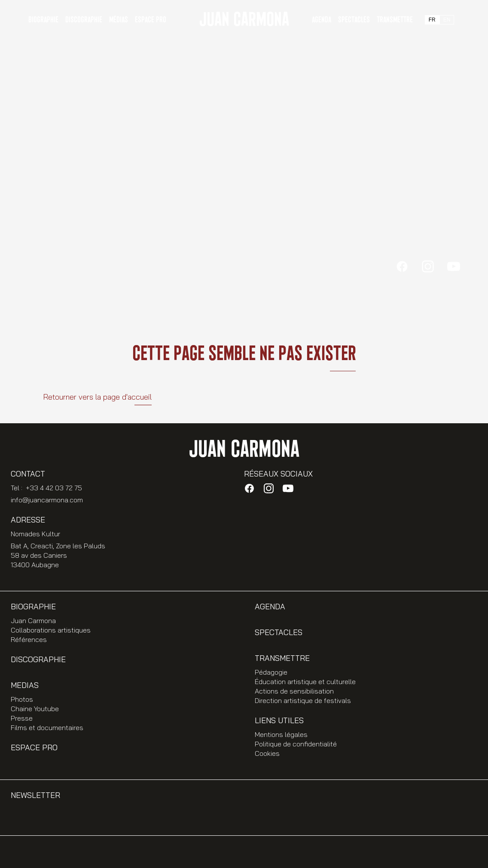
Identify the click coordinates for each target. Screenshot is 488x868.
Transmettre (395, 20)
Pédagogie (271, 672)
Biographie (33, 607)
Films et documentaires (47, 727)
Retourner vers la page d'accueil (97, 397)
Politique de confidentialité (296, 744)
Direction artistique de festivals (303, 700)
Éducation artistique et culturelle (305, 682)
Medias (25, 685)
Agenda (322, 20)
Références (29, 639)
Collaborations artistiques (51, 630)
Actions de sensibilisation (294, 691)
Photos (22, 699)
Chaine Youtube (35, 709)
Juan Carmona (33, 620)
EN (447, 20)
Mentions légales (281, 734)
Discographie (84, 20)
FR (432, 20)
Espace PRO (151, 20)
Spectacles (354, 20)
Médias (119, 20)
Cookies (267, 753)
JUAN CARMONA (244, 20)
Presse (22, 718)
